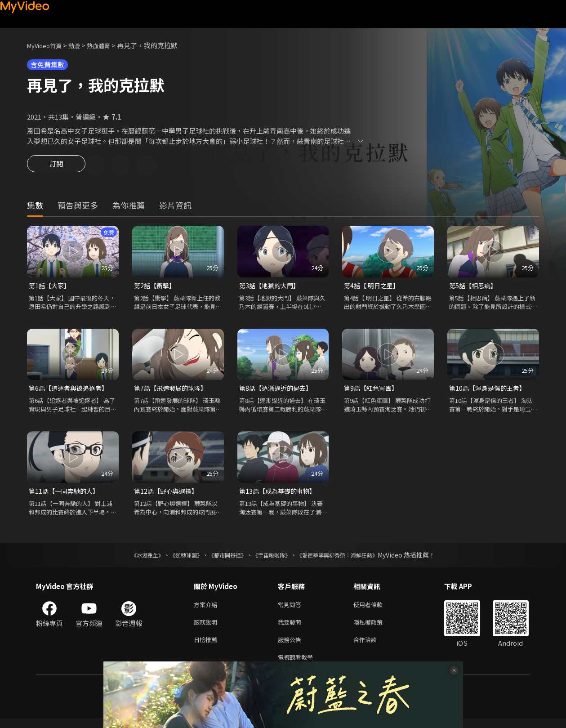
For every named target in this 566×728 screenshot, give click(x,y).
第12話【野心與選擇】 (168, 494)
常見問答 (291, 609)
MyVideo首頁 (47, 45)
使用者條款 (376, 609)
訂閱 (56, 166)
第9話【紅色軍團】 (373, 391)
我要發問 (291, 628)
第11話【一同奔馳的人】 (66, 494)
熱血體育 (108, 45)
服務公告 (291, 647)
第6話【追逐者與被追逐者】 (71, 391)
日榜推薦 (207, 647)
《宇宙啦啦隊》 (273, 559)
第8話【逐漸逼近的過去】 (278, 391)
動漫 (81, 45)
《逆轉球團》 (176, 559)
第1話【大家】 (51, 287)
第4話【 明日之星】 (373, 287)
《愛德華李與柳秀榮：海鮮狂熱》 (349, 559)
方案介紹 (207, 609)
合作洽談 (372, 647)
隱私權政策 (376, 628)
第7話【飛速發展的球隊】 (173, 391)
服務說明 (207, 628)
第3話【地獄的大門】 (271, 287)
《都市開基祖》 (223, 559)
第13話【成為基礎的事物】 (280, 494)
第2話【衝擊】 (156, 287)
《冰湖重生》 (132, 559)
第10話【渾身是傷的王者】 (490, 391)
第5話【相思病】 (475, 287)
